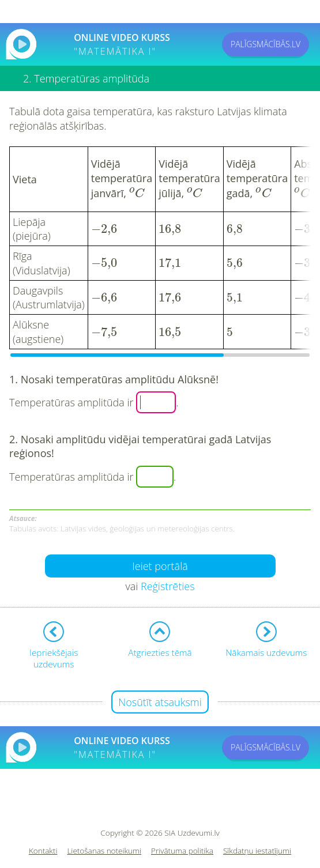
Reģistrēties (168, 584)
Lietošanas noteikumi (104, 849)
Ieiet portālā (160, 564)
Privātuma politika (182, 849)
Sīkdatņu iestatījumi (257, 849)
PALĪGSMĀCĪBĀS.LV (266, 44)
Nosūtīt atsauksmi (160, 700)
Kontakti (43, 849)
